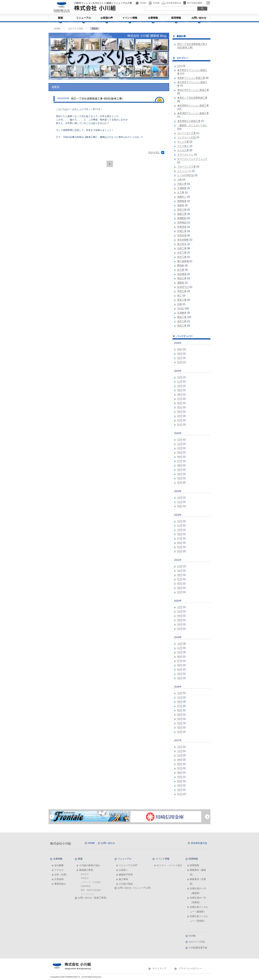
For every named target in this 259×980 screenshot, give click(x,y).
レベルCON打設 (186, 175)
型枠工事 (182, 210)
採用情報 (176, 18)
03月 (180, 353)
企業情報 (153, 18)
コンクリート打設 (186, 137)
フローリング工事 (186, 167)
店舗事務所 (86, 886)
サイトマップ (159, 968)
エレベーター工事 (186, 133)
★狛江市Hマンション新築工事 (193, 90)
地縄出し (182, 197)
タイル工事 (183, 150)
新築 (60, 18)
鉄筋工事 (182, 326)
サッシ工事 (183, 142)
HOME (143, 3)
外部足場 (182, 235)
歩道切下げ (183, 287)
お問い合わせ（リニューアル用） (135, 888)
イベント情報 (130, 18)
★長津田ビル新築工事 (189, 121)
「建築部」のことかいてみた (192, 125)
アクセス (59, 870)
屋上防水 (182, 244)
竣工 (180, 295)
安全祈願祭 (183, 240)
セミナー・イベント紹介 (169, 865)
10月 (180, 386)
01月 (180, 362)
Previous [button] (52, 817)
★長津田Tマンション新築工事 (193, 113)
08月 (180, 394)
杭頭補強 (182, 274)
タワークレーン (185, 155)
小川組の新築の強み (90, 865)
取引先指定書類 (195, 3)
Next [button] (207, 817)
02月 (180, 358)
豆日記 (181, 308)
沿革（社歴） (61, 875)
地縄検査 (182, 201)
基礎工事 (182, 214)
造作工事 (182, 321)
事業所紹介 (60, 884)
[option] (90, 816)
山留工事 (182, 248)
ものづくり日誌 (75, 29)
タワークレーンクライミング (192, 159)
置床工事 (182, 300)
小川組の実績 (126, 884)
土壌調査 (182, 188)
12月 (180, 377)
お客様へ (123, 870)
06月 (180, 403)
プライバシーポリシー (190, 968)
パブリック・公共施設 (91, 882)
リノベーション (88, 894)
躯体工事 (182, 317)
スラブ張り (183, 146)
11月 (180, 381)
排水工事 (182, 257)
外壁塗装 (182, 227)
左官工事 (182, 253)
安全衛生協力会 (174, 3)
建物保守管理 (126, 875)
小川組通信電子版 (198, 948)
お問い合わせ (199, 18)
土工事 (181, 192)
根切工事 (182, 278)
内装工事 (182, 184)
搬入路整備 (183, 261)
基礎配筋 (182, 218)
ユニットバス (184, 171)
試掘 (180, 304)
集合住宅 (85, 874)
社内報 (156, 3)
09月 (180, 390)
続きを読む (154, 152)
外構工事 (182, 231)
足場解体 (182, 313)
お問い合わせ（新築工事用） (93, 898)
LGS (180, 66)
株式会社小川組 (61, 843)
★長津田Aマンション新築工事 (193, 105)
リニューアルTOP (128, 865)
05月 (180, 407)
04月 (180, 349)
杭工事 (181, 270)
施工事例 (123, 879)
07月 (180, 399)
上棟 (180, 179)
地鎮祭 (181, 205)
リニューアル (84, 18)
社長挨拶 (59, 879)
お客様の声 (107, 18)
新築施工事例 (86, 870)
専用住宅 (85, 878)
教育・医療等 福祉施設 (91, 890)
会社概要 (59, 865)
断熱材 (181, 265)
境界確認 (182, 222)
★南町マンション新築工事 (191, 78)
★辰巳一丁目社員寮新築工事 (192, 98)
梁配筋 (181, 283)
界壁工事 (182, 291)
